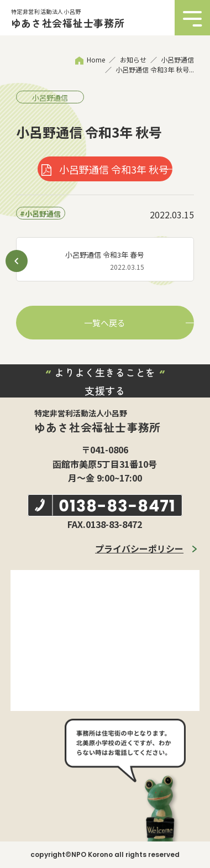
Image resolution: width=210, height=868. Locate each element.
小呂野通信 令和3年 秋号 (114, 169)
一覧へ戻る (105, 323)
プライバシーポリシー (139, 548)
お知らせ (133, 59)
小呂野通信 (177, 59)
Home (96, 59)
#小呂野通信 (40, 214)
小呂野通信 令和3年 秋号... (155, 69)
